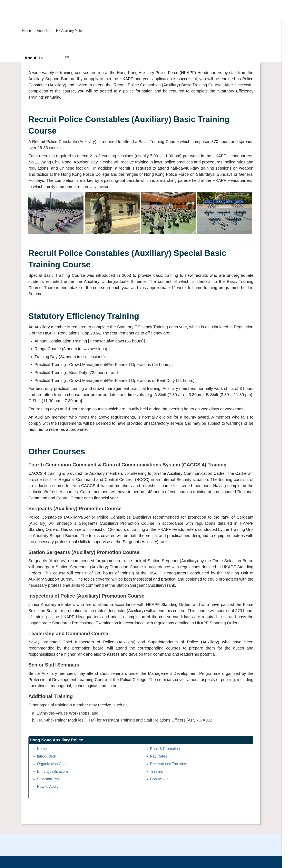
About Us (43, 31)
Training (157, 771)
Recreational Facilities (168, 764)
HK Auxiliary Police (70, 31)
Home (27, 31)
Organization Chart (52, 764)
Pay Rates (159, 756)
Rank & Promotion (165, 749)
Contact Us (159, 779)
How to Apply (48, 787)
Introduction (47, 756)
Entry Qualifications (53, 771)
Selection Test (48, 779)
